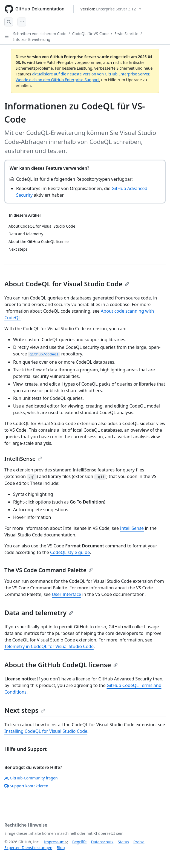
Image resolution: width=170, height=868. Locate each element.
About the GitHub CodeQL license (61, 665)
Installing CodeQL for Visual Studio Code (46, 731)
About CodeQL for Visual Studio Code (67, 284)
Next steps (25, 710)
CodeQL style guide (70, 552)
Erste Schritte (126, 34)
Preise (139, 842)
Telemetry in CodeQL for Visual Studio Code (49, 646)
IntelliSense (23, 459)
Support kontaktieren (26, 786)
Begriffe (80, 842)
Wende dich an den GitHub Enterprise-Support (57, 80)
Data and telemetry (39, 613)
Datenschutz (102, 842)
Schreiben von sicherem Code (40, 34)
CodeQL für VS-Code (90, 34)
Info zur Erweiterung (32, 39)
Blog (61, 848)
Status (123, 842)
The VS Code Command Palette (49, 570)
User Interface (66, 594)
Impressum (54, 842)
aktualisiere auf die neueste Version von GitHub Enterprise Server (90, 74)
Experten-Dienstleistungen (28, 848)
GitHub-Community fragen (31, 778)
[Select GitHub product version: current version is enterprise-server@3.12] (111, 9)
